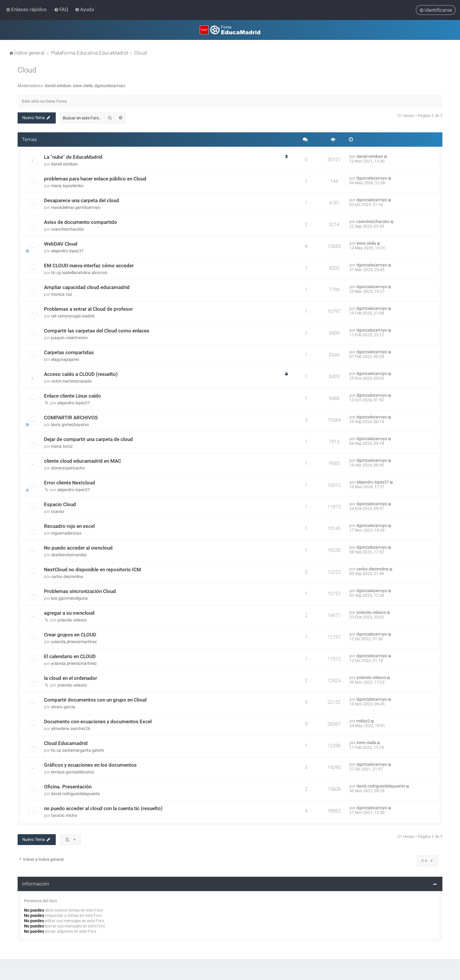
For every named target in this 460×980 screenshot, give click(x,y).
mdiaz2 (363, 721)
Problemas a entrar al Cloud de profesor (88, 309)
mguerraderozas (66, 533)
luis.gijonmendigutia (69, 598)
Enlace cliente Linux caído (72, 396)
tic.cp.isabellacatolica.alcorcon (79, 273)
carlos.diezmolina (67, 577)
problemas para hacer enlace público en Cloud (95, 179)
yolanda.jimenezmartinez (74, 642)
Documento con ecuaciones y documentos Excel (98, 722)
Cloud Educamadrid (66, 743)
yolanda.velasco (72, 620)
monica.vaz (62, 294)
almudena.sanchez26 (71, 729)
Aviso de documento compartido (81, 222)
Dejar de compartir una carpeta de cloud (88, 439)
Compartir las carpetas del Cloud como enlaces (97, 331)
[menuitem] (62, 9)
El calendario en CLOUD (70, 656)
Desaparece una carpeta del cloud (82, 200)
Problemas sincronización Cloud (80, 591)
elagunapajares (65, 359)
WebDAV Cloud (61, 244)
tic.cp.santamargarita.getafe (77, 750)
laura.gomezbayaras (70, 425)
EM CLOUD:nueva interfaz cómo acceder (89, 266)
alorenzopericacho (68, 468)
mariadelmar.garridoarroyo (76, 207)
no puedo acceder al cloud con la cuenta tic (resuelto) (103, 808)
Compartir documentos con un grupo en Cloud (95, 700)
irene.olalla (83, 86)
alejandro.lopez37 (67, 251)
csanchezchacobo (68, 229)
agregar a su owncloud (69, 613)
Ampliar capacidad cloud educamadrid (87, 287)
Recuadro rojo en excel (69, 526)
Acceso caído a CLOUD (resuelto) (81, 374)
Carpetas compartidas (69, 352)
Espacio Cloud (60, 504)
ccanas (58, 511)
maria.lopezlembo (67, 186)
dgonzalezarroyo (110, 86)
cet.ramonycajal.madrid (73, 316)
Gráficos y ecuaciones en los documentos (90, 765)
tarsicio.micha (64, 815)
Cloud (27, 70)
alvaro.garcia (63, 707)
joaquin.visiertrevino (69, 338)
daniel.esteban (58, 86)
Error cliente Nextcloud (70, 483)
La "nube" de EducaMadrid (73, 157)
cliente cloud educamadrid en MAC (83, 461)
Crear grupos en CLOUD (70, 635)
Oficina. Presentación (68, 787)
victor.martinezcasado (71, 381)
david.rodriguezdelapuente (75, 794)
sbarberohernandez (69, 555)
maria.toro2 (62, 446)
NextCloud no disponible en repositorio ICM (93, 570)
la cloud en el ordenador (71, 678)
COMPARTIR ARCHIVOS (71, 418)
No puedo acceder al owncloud (78, 548)
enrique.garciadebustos (73, 772)
